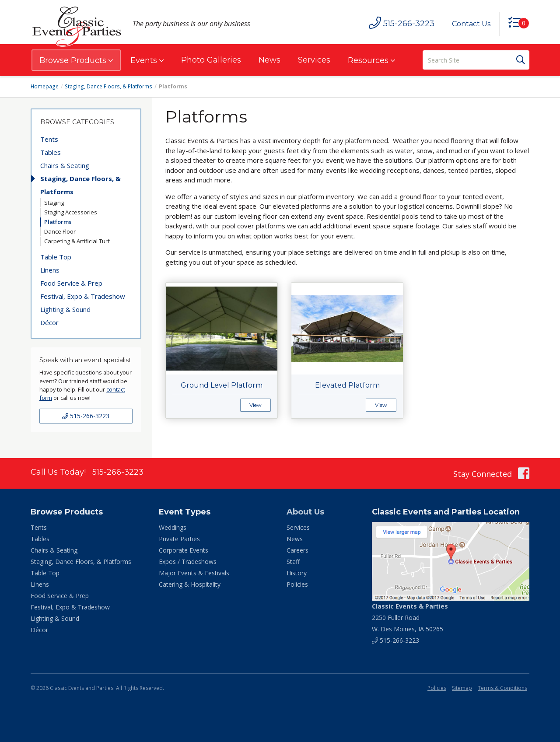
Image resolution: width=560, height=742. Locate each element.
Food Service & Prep (71, 283)
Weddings (173, 527)
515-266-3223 (86, 416)
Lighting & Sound (65, 309)
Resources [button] (371, 60)
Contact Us (471, 24)
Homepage (45, 86)
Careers (297, 550)
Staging (54, 203)
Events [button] (147, 60)
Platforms (58, 222)
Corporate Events (184, 550)
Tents (49, 139)
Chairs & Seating (65, 165)
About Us (305, 512)
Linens (50, 270)
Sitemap (462, 688)
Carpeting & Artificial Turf (77, 241)
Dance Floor (60, 231)
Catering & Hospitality (190, 584)
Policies (297, 584)
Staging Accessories (71, 212)
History (297, 573)
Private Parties (179, 539)
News (269, 60)
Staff (293, 562)
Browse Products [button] (76, 60)
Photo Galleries (211, 60)
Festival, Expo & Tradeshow (83, 296)
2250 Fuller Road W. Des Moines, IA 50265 (410, 618)
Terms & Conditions (502, 688)
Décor (49, 322)
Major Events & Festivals (194, 573)
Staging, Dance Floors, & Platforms (107, 86)
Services (314, 60)
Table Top (56, 257)
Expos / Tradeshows (188, 562)
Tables (51, 152)
